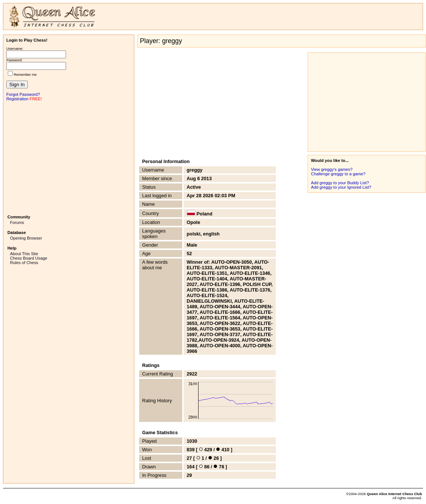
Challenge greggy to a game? (338, 174)
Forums (17, 222)
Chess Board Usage (29, 258)
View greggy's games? (332, 169)
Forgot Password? (23, 94)
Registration (17, 99)
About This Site (24, 254)
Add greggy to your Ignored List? (341, 187)
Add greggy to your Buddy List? (340, 183)
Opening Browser (26, 238)
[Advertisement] (69, 157)
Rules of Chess (24, 263)
